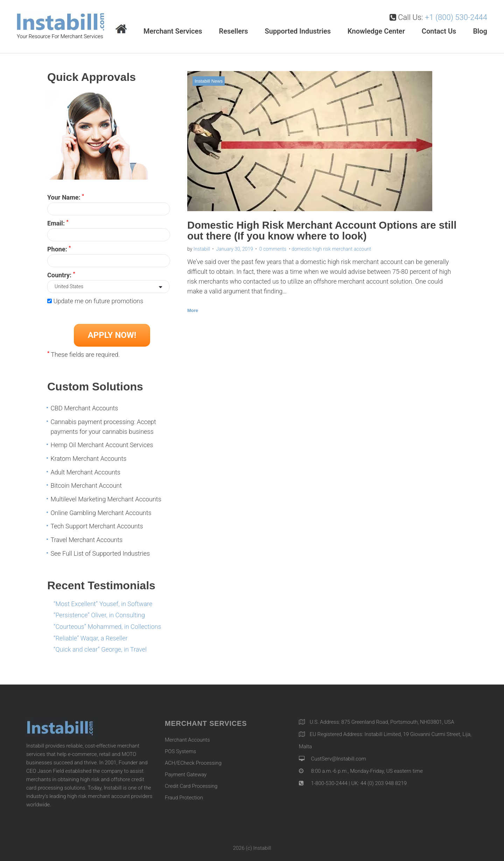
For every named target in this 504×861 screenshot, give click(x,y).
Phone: (59, 249)
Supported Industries (298, 31)
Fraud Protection (184, 798)
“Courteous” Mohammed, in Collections (107, 627)
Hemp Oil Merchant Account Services (102, 445)
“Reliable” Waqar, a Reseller (91, 638)
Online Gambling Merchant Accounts (101, 513)
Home (121, 30)
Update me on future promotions (98, 301)
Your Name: (66, 197)
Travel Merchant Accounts (86, 540)
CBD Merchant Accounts (84, 408)
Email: (58, 223)
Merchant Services (173, 31)
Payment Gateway (186, 775)
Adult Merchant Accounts (85, 472)
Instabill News (209, 81)
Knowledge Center (376, 31)
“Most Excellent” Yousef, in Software (103, 604)
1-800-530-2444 (329, 783)
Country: (61, 275)
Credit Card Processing (191, 786)
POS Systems (180, 751)
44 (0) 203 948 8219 (384, 783)
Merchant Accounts (187, 740)
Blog (480, 31)
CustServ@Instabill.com (338, 759)
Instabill (202, 249)
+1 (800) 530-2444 (456, 17)
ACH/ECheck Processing (193, 763)
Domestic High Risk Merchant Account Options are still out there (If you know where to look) (314, 231)
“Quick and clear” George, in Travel (100, 649)
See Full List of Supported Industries (100, 553)
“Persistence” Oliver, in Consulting (99, 615)
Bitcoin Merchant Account (86, 485)
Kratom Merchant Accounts (88, 459)
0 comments (273, 249)
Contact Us (439, 31)
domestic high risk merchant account (331, 249)
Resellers (233, 31)
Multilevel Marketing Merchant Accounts (106, 499)
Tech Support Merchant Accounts (97, 526)
